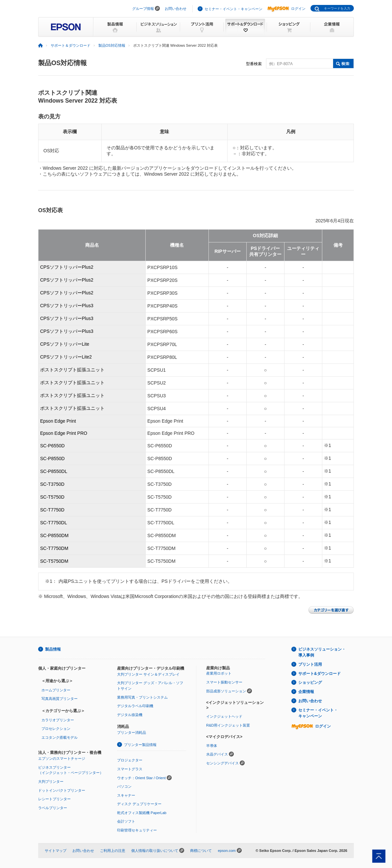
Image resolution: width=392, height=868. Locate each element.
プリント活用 (310, 664)
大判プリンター (51, 781)
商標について (201, 851)
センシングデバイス (222, 763)
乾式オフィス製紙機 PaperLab (142, 813)
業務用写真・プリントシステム (142, 697)
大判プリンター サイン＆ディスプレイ (148, 674)
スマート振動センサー (224, 682)
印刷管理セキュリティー (137, 830)
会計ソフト (126, 821)
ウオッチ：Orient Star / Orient (141, 778)
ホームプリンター (56, 690)
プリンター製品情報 (140, 745)
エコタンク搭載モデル (60, 737)
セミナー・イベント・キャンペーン (233, 9)
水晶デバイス (217, 754)
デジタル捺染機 (130, 715)
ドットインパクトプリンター (62, 790)
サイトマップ (56, 851)
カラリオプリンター (58, 720)
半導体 (212, 746)
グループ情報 (143, 9)
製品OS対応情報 (112, 45)
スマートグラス (130, 769)
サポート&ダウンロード (319, 674)
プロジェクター (130, 760)
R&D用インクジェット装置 (228, 725)
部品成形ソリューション (226, 691)
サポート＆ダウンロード (71, 45)
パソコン (124, 786)
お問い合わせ (176, 9)
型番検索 (254, 64)
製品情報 (53, 649)
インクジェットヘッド (224, 716)
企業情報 (306, 692)
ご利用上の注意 (113, 851)
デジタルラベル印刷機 (135, 706)
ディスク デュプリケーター (139, 804)
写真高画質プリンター (60, 699)
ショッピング (310, 682)
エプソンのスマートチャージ (62, 758)
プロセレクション (56, 729)
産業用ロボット (219, 673)
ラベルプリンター (53, 808)
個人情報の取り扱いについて (155, 851)
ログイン (286, 9)
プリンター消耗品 (132, 732)
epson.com (227, 851)
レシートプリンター (54, 799)
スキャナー (126, 795)
